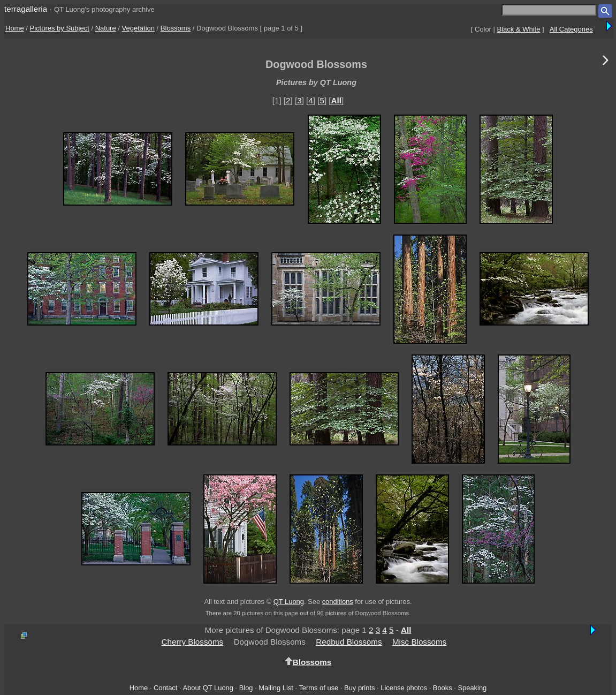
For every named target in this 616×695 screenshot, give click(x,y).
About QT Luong (208, 688)
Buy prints (359, 688)
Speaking (472, 688)
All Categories (571, 29)
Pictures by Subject (60, 28)
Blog (246, 688)
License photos (404, 688)
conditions (338, 602)
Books (443, 688)
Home (15, 28)
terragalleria (26, 9)
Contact (165, 688)
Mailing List (276, 688)
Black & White (519, 29)
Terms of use (318, 688)
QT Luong (289, 602)
